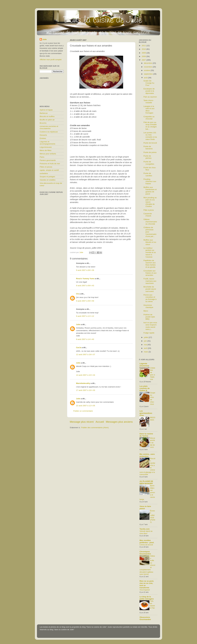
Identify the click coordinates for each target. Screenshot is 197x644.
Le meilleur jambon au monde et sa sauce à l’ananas (150, 252)
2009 (144, 53)
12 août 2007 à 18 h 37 (86, 354)
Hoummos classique (148, 306)
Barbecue (44, 113)
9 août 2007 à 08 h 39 (85, 270)
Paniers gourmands (48, 160)
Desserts (43, 135)
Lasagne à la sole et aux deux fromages (149, 110)
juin (146, 341)
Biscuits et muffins (47, 116)
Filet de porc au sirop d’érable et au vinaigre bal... (150, 126)
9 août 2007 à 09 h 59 (85, 301)
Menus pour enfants (48, 154)
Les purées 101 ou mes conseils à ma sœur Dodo (150, 136)
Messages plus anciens (119, 422)
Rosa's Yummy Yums (85, 279)
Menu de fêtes (46, 150)
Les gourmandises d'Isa (146, 413)
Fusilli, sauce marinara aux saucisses (150, 281)
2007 (144, 60)
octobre (147, 70)
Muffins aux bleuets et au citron (150, 242)
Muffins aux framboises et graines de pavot (150, 191)
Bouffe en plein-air (47, 120)
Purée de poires (150, 152)
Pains (42, 157)
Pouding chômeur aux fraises (150, 181)
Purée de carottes (148, 174)
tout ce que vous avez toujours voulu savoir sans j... (150, 326)
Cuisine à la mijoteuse (49, 132)
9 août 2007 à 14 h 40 (85, 339)
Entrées (43, 138)
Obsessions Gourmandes (145, 618)
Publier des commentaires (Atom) (95, 428)
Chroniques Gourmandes (145, 553)
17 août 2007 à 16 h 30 (86, 390)
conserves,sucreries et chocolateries (49, 127)
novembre (148, 67)
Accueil (100, 422)
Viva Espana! (145, 590)
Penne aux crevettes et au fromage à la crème (150, 298)
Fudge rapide (149, 333)
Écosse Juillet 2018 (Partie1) (153, 516)
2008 (144, 56)
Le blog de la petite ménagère (147, 598)
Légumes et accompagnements (47, 143)
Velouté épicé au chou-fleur (146, 532)
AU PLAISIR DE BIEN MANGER (146, 482)
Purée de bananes (148, 148)
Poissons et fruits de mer (50, 164)
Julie (78, 324)
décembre (148, 63)
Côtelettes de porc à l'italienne (153, 374)
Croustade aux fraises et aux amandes (150, 273)
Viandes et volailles (48, 180)
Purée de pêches (148, 157)
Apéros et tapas (46, 110)
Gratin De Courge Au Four (149, 83)
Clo (78, 294)
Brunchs (43, 123)
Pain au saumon (150, 97)
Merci (146, 311)
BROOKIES (153, 419)
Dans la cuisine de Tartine (146, 435)
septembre (149, 74)
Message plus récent (82, 422)
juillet (146, 337)
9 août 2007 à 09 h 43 (85, 286)
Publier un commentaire (83, 411)
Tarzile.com (145, 529)
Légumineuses (46, 147)
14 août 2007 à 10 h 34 (86, 375)
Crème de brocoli (146, 545)
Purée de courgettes (149, 163)
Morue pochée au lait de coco (153, 443)
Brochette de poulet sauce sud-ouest (150, 289)
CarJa (79, 347)
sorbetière (44, 173)
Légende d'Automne (144, 365)
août (146, 78)
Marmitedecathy (83, 383)
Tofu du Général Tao (153, 604)
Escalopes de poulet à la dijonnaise (149, 91)
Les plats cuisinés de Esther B (145, 388)
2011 (144, 46)
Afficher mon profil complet (51, 60)
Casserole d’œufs (148, 215)
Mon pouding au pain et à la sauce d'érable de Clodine (150, 202)
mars (146, 352)
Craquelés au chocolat (149, 118)
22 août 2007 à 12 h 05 (86, 406)
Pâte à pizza (149, 210)
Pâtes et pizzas (46, 167)
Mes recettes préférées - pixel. (147, 541)
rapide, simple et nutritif (49, 170)
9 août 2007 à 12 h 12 (85, 316)
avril (146, 348)
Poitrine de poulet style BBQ (149, 317)
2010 (144, 49)
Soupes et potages (47, 177)
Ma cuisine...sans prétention (147, 455)
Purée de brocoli (150, 143)
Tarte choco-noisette (149, 101)
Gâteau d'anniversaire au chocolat (150, 222)
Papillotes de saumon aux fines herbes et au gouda (150, 264)
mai (146, 345)
